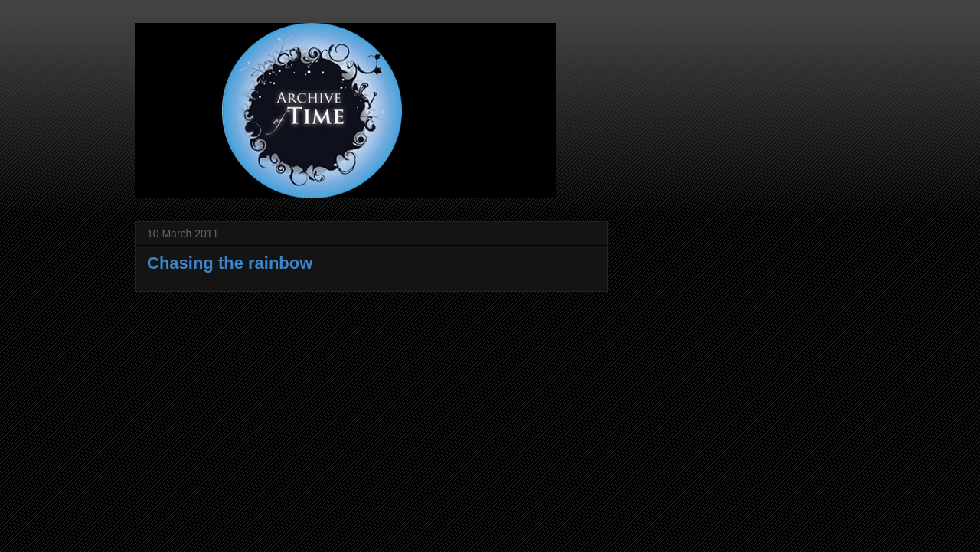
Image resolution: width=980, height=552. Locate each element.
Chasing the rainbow (230, 263)
